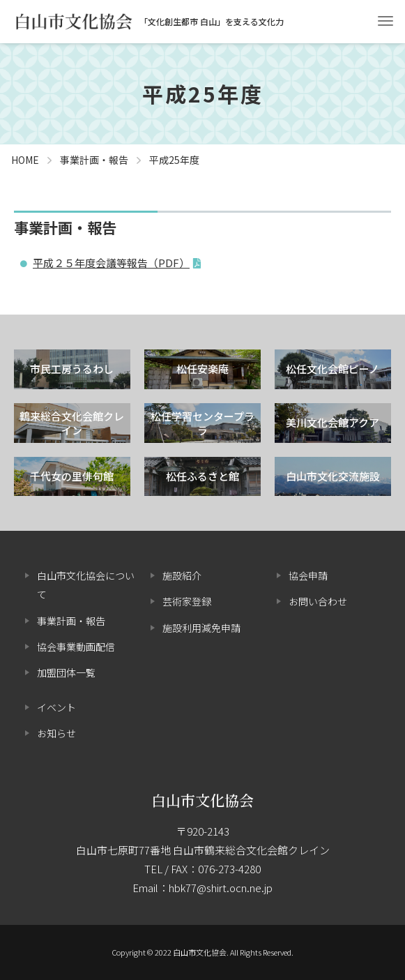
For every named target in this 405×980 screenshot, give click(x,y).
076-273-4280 (229, 869)
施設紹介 (182, 575)
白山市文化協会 (202, 800)
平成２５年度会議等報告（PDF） (111, 263)
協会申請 (308, 575)
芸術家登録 (187, 601)
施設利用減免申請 (201, 628)
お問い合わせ (318, 601)
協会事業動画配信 (76, 647)
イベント (56, 707)
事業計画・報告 (71, 621)
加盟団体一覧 (66, 672)
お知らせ (56, 733)
